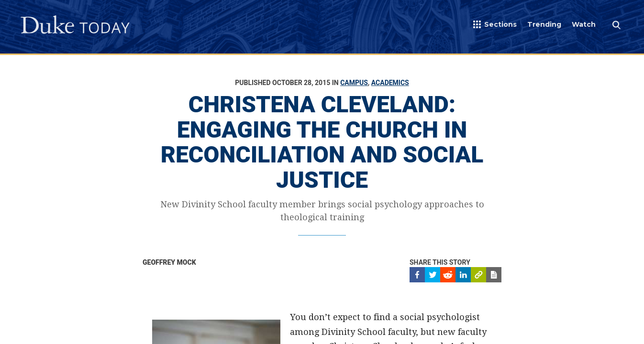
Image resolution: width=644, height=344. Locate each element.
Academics (390, 83)
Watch (584, 24)
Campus (354, 83)
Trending (544, 24)
